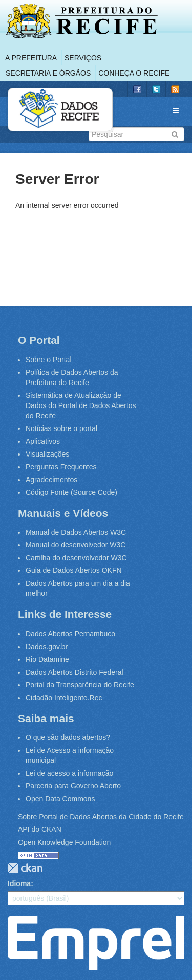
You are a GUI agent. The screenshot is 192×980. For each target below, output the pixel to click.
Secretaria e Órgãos (48, 73)
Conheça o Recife (134, 73)
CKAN (25, 868)
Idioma (19, 883)
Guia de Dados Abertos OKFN (74, 570)
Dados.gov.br (47, 647)
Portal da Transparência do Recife (80, 685)
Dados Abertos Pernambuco (70, 634)
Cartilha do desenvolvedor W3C (76, 558)
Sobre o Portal (49, 360)
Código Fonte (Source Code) (71, 492)
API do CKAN (40, 829)
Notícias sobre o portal (61, 428)
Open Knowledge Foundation (64, 842)
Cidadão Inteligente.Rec (64, 698)
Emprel (96, 943)
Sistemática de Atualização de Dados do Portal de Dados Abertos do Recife (81, 405)
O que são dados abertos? (68, 737)
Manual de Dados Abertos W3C (76, 532)
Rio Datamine (47, 659)
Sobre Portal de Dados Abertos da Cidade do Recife (101, 817)
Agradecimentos (51, 480)
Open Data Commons (60, 799)
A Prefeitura (31, 58)
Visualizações (47, 454)
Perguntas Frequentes (61, 467)
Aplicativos (43, 441)
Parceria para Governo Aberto (73, 786)
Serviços (83, 58)
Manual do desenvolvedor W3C (76, 545)
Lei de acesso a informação (69, 773)
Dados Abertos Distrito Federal (74, 672)
